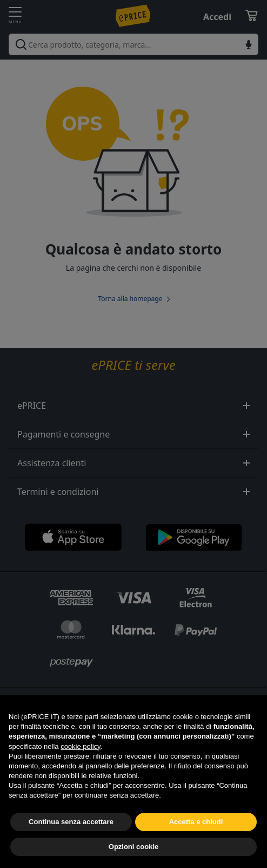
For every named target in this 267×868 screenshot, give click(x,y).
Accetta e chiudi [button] (196, 840)
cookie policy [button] (80, 764)
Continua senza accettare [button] (71, 840)
